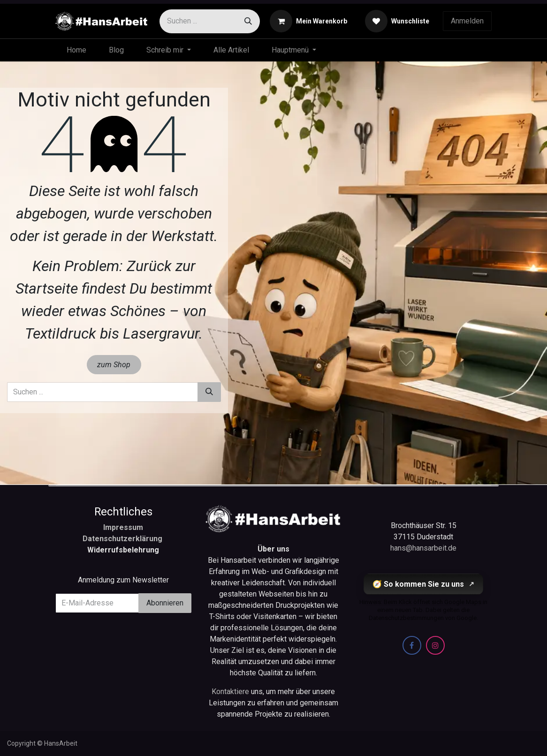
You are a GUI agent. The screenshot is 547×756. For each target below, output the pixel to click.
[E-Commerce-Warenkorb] (308, 21)
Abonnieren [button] (165, 603)
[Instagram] (435, 645)
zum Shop (114, 365)
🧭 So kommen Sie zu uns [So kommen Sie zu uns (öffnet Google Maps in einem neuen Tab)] (423, 584)
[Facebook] (412, 645)
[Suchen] (248, 21)
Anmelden (467, 21)
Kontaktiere (231, 692)
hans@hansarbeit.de (423, 548)
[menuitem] (76, 50)
